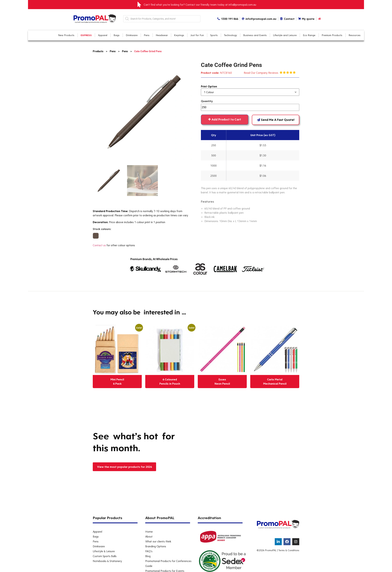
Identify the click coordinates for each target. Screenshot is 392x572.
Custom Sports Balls (105, 556)
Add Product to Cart (226, 119)
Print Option (209, 86)
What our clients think (158, 541)
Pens (113, 51)
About (149, 536)
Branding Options (156, 546)
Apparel (97, 532)
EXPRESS (86, 35)
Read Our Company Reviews (262, 73)
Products (98, 51)
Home (149, 532)
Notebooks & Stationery (107, 561)
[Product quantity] (250, 107)
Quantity (207, 101)
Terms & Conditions (289, 550)
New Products (66, 35)
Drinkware (99, 546)
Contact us (99, 245)
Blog (148, 556)
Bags (96, 536)
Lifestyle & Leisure (104, 551)
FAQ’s (149, 551)
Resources (355, 35)
